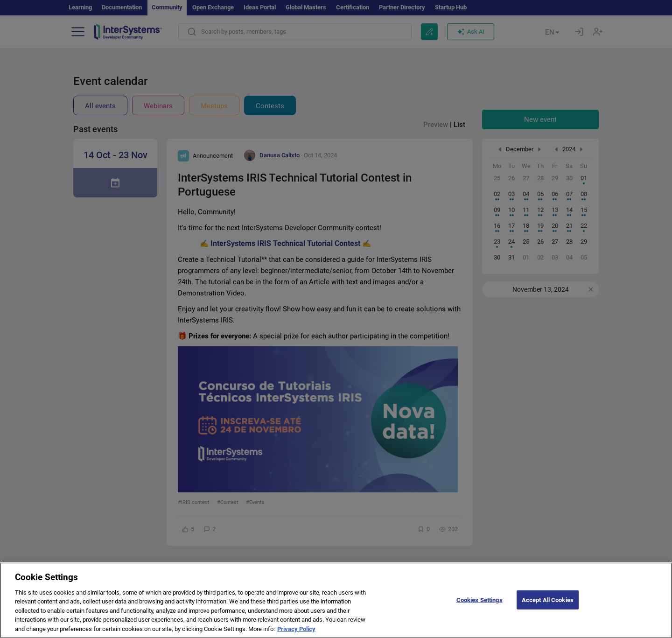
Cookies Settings (479, 608)
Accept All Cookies (548, 608)
